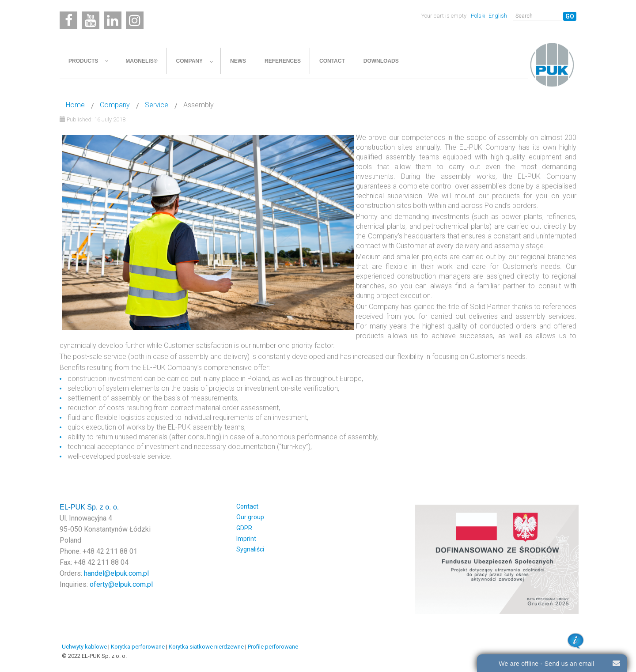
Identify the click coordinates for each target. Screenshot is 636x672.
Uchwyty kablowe (84, 647)
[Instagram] (135, 20)
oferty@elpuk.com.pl (121, 584)
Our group (250, 517)
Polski (479, 16)
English (498, 16)
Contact (247, 506)
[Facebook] (68, 20)
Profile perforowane (273, 647)
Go (570, 16)
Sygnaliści (250, 549)
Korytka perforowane (138, 647)
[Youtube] (91, 20)
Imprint (246, 539)
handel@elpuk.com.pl (116, 573)
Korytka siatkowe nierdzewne (206, 647)
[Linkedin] (113, 20)
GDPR (244, 528)
